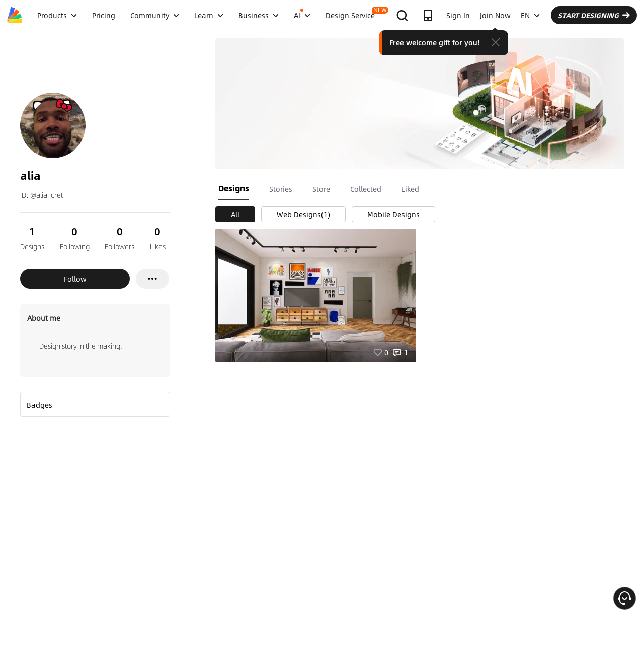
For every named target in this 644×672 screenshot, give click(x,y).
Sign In (458, 15)
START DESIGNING (594, 15)
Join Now (495, 15)
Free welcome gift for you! (435, 42)
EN (530, 15)
